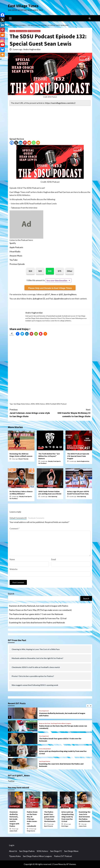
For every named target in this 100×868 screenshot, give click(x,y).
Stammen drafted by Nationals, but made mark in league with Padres (39, 606)
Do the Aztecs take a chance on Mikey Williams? (21, 493)
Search (11, 594)
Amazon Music (16, 256)
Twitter (11, 781)
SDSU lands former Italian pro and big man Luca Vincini (50, 493)
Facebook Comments (36, 518)
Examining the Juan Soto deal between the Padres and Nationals (37, 623)
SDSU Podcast (62, 404)
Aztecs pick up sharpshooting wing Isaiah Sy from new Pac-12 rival (38, 618)
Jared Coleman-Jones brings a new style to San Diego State (30, 413)
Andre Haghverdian (32, 49)
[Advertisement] (50, 122)
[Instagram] (2, 40)
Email (54, 559)
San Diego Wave (71, 851)
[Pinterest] (25, 143)
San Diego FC (56, 851)
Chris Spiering (53, 496)
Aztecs (12, 31)
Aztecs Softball (21, 448)
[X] (16, 143)
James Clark (13, 831)
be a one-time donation (57, 280)
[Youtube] (2, 45)
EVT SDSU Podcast (34, 31)
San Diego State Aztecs (22, 404)
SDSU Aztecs (40, 404)
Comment (15, 529)
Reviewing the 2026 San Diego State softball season (21, 455)
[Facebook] (12, 143)
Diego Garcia (31, 831)
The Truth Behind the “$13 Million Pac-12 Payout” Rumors (49, 456)
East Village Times (23, 6)
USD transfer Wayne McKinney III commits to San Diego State (70, 413)
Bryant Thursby (23, 459)
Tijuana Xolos (15, 856)
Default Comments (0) (18, 518)
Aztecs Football (21, 31)
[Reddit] (29, 143)
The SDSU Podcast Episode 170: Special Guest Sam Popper (78, 456)
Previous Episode (17, 264)
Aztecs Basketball (22, 486)
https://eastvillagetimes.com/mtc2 (60, 103)
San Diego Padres (45, 761)
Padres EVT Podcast (63, 856)
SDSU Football (51, 404)
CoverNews (58, 864)
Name (12, 559)
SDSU (33, 404)
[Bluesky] (2, 50)
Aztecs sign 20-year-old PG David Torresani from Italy (78, 493)
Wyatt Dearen (49, 826)
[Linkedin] (21, 143)
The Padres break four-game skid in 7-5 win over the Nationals (36, 614)
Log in (12, 845)
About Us (13, 851)
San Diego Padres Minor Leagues (61, 723)
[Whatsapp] (34, 143)
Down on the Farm (45, 723)
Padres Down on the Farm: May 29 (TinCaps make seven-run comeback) (40, 610)
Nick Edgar (65, 826)
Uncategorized (44, 711)
